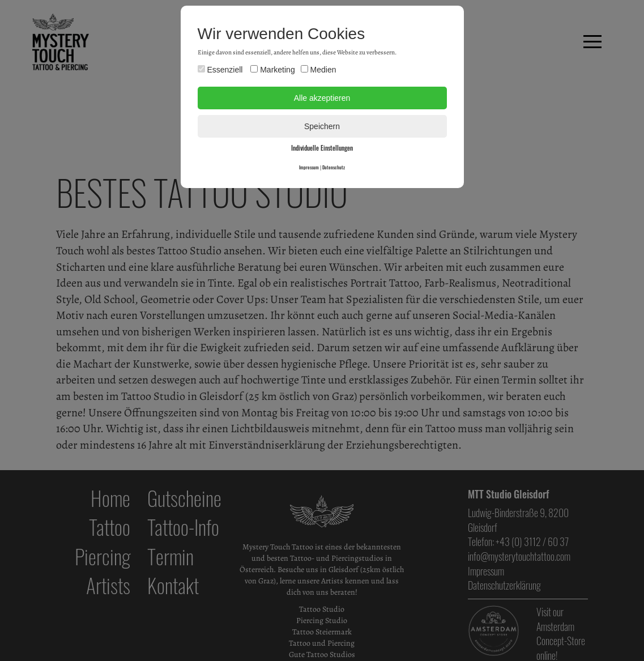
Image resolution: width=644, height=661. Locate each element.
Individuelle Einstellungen (322, 148)
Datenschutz (334, 167)
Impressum (309, 167)
